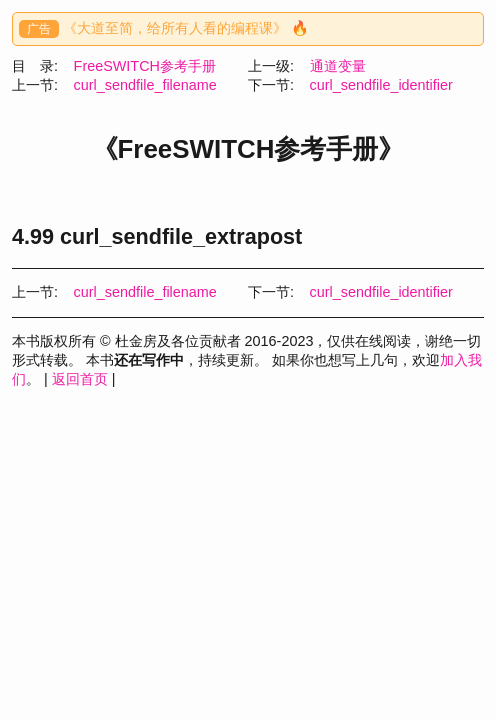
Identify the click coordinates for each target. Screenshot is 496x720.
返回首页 (80, 379)
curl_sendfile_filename (145, 85)
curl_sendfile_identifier (381, 85)
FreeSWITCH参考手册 (145, 66)
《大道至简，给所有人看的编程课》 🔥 (186, 28)
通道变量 (338, 66)
